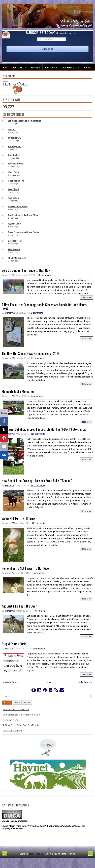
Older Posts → (85, 682)
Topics (17, 702)
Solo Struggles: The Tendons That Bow (26, 270)
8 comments (39, 649)
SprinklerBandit (15, 164)
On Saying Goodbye (12, 730)
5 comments (38, 573)
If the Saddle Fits (16, 181)
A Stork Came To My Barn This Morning (22, 725)
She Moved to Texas (18, 207)
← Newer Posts (10, 682)
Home (5, 68)
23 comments (38, 358)
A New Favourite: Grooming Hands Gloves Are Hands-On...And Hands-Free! (45, 306)
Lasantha (50, 861)
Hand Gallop (14, 172)
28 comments (45, 275)
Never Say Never (11, 720)
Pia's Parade (14, 249)
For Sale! (88, 68)
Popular (7, 702)
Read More (86, 297)
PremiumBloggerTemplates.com (70, 861)
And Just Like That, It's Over (19, 606)
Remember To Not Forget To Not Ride (25, 568)
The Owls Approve (17, 258)
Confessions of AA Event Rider (23, 215)
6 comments (37, 396)
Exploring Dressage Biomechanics (25, 121)
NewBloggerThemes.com (48, 864)
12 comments (38, 523)
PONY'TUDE (14, 189)
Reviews (37, 67)
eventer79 (9, 275)
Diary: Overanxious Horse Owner (23, 232)
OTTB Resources (72, 67)
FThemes (23, 861)
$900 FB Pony (14, 138)
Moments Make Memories (18, 391)
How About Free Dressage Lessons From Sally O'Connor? (37, 481)
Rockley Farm (15, 147)
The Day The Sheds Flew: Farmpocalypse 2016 (31, 353)
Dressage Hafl (15, 241)
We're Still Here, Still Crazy (19, 518)
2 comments (37, 313)
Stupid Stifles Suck (14, 644)
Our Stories (20, 67)
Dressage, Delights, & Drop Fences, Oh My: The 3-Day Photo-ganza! (44, 429)
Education (52, 67)
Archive (27, 702)
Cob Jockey (14, 155)
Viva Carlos (13, 198)
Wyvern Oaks (14, 224)
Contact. (12, 129)
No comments (38, 434)
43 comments (40, 611)
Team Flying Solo (37, 854)
